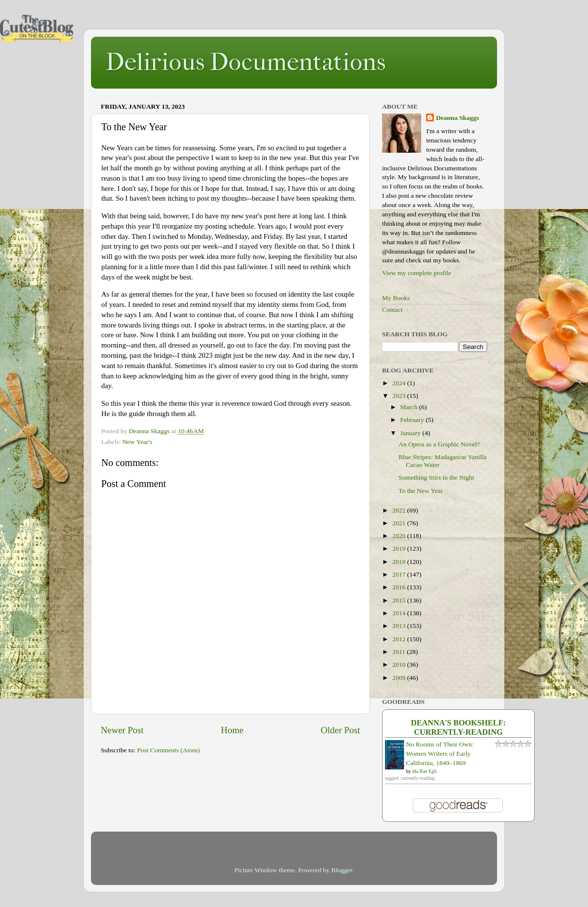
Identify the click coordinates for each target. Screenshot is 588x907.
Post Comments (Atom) (168, 750)
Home (232, 730)
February (413, 420)
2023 (400, 396)
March (410, 407)
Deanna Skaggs (457, 118)
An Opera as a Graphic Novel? (439, 444)
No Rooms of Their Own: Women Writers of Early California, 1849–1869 (440, 754)
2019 (400, 548)
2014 (400, 613)
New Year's (137, 442)
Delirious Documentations (246, 62)
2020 (400, 536)
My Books (396, 298)
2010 (400, 664)
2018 (400, 562)
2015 (400, 600)
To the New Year (421, 491)
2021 (400, 523)
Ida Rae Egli (425, 771)
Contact (392, 310)
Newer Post (122, 730)
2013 (400, 626)
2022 (400, 510)
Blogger (342, 870)
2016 (400, 587)
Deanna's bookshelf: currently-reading (458, 728)
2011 (400, 652)
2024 (400, 383)
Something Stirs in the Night (437, 477)
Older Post (340, 730)
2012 (400, 639)
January (411, 433)
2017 (400, 574)
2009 (400, 678)
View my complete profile (417, 273)
